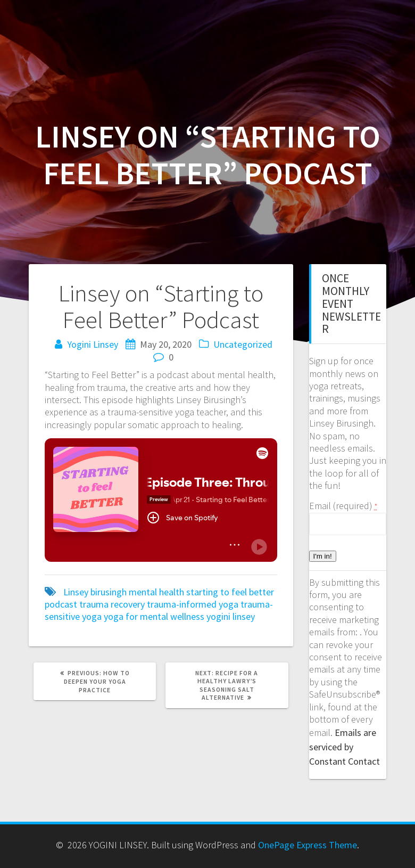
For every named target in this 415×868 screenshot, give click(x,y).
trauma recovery (112, 604)
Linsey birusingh (95, 592)
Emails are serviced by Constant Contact (345, 747)
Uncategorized (243, 344)
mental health (156, 592)
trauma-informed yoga (193, 604)
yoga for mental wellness (154, 616)
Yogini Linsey (93, 344)
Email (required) (343, 506)
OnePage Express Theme (308, 845)
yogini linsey (231, 616)
